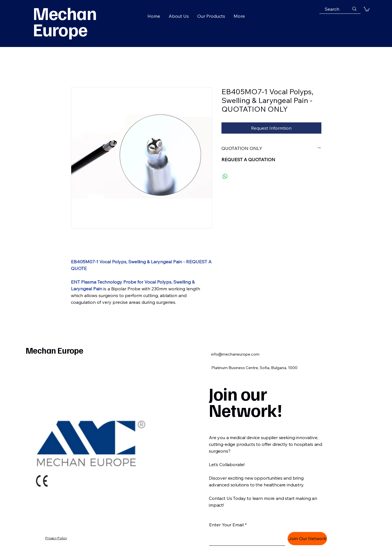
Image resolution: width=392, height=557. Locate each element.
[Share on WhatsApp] (225, 176)
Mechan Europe (54, 350)
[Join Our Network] (307, 539)
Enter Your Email (226, 525)
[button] (367, 9)
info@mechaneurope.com (235, 354)
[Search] (332, 9)
